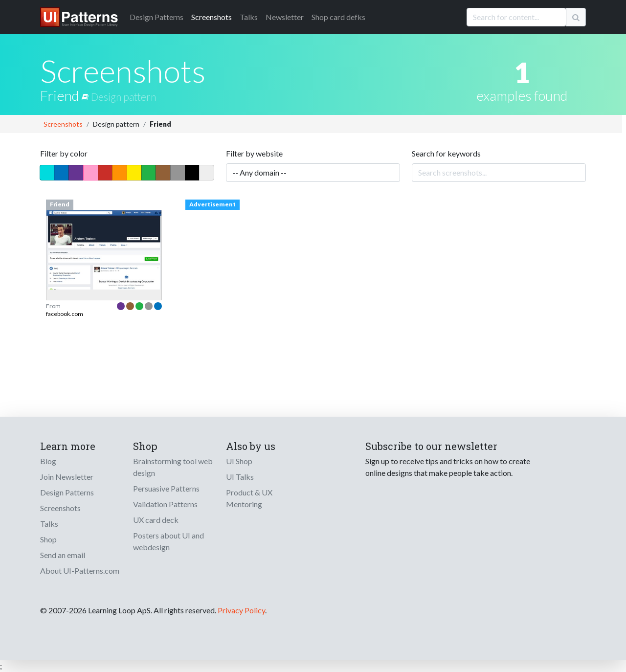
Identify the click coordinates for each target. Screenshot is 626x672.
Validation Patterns (165, 504)
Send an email (63, 555)
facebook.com (65, 314)
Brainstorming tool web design (173, 467)
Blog (48, 461)
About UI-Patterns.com (80, 571)
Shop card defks (338, 17)
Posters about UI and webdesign (168, 541)
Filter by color (64, 153)
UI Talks (240, 477)
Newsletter (285, 17)
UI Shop (239, 461)
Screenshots (212, 17)
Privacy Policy (241, 610)
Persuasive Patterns (166, 488)
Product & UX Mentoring (249, 498)
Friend (66, 95)
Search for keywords (446, 153)
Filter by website (254, 153)
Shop (48, 539)
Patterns (156, 17)
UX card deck (156, 520)
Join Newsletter (67, 477)
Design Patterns (67, 492)
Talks (249, 17)
